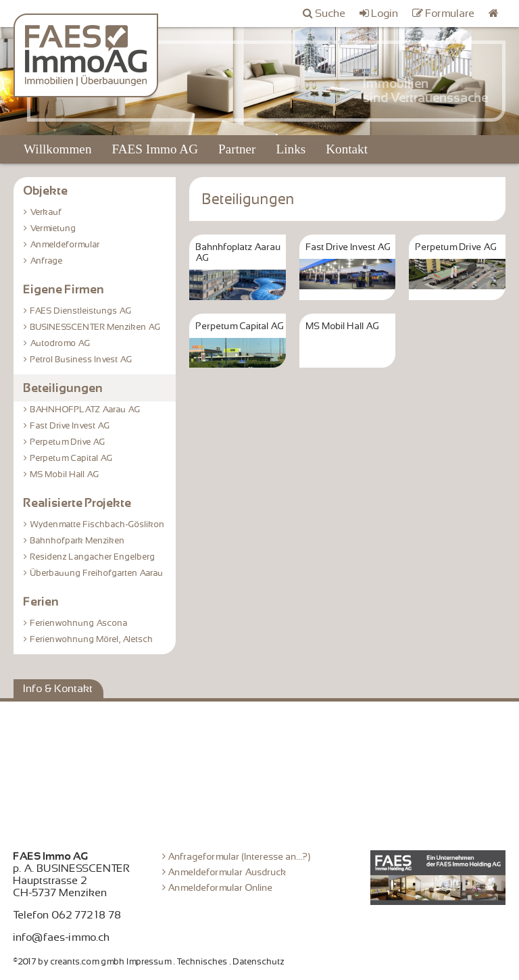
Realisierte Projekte (78, 503)
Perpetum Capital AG (72, 458)
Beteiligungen (64, 388)
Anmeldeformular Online (221, 887)
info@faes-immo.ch (62, 937)
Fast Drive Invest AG (70, 426)
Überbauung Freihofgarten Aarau (97, 573)
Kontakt (347, 149)
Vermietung (53, 228)
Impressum (149, 962)
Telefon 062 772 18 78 (68, 915)
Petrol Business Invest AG (81, 360)
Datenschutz (259, 962)
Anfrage (47, 261)
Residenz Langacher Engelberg (93, 557)
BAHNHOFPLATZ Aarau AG (85, 410)
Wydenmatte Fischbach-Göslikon (98, 524)
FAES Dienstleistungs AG (81, 311)
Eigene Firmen (64, 289)
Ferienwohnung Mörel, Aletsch (92, 639)
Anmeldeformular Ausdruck (227, 872)
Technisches (202, 962)
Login (385, 14)
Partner (237, 149)
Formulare (450, 14)
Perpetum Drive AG (68, 442)
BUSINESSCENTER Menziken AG (96, 327)
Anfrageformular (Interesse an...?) (240, 856)
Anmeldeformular (65, 245)
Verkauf (46, 212)
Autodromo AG (60, 343)
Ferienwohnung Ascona (79, 623)
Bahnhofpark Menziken (78, 541)
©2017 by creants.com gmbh (69, 962)
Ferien (42, 602)
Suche (331, 14)
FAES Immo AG (155, 149)
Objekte (46, 191)
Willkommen (57, 149)
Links (291, 149)
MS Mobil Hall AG (65, 474)
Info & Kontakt (58, 689)
